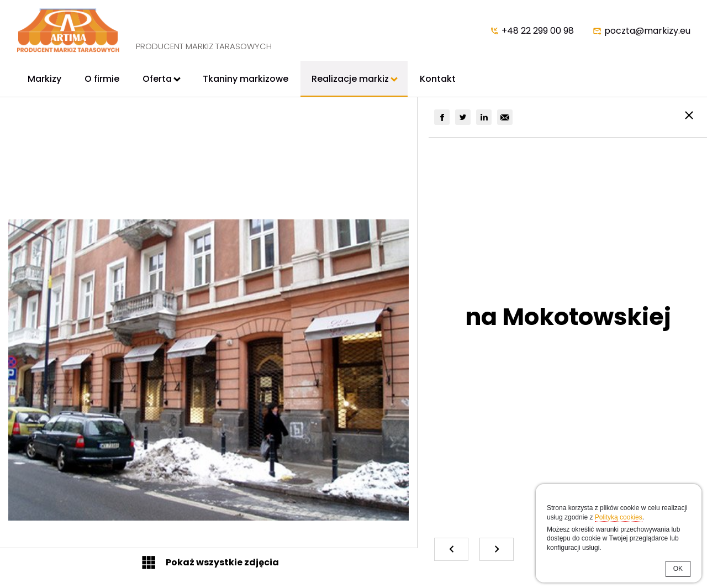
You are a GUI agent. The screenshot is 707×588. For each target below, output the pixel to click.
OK (678, 569)
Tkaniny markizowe (246, 79)
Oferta (157, 79)
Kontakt (438, 79)
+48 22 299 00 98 (538, 31)
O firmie (102, 79)
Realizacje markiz (350, 79)
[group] (442, 117)
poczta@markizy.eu (647, 31)
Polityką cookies (619, 517)
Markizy (44, 79)
